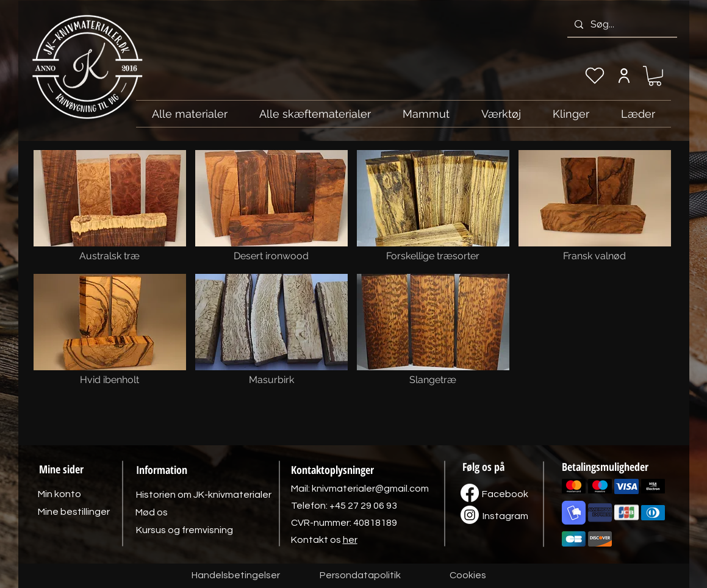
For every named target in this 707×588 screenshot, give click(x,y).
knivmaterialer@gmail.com (370, 489)
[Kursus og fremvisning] (185, 530)
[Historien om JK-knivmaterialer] (204, 495)
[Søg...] (621, 24)
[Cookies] (468, 576)
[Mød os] (152, 512)
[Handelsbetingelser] (236, 576)
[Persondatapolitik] (361, 576)
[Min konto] (624, 76)
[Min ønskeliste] (595, 76)
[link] (655, 76)
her (350, 540)
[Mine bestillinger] (74, 512)
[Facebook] (505, 494)
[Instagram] (506, 516)
